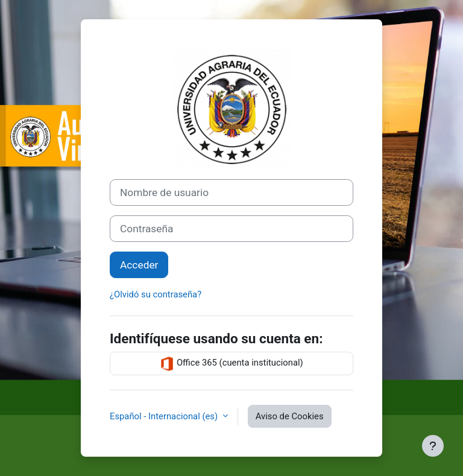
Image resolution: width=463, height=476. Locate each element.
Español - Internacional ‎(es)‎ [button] (165, 416)
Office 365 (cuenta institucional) (231, 364)
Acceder (139, 265)
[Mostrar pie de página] (433, 446)
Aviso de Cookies (290, 416)
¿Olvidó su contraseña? (156, 294)
